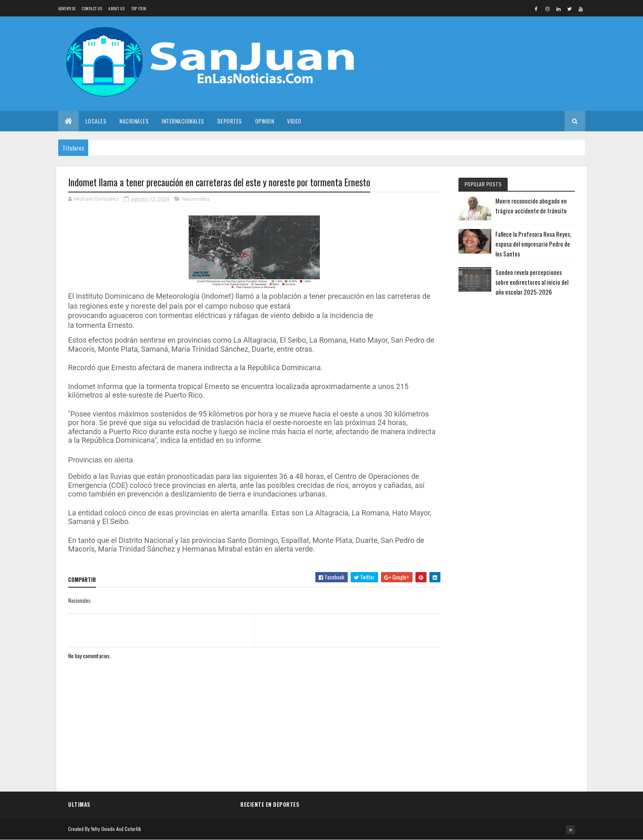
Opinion (265, 121)
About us (116, 8)
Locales (96, 121)
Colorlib (133, 829)
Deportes (230, 121)
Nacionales (134, 121)
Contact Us (92, 8)
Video (294, 121)
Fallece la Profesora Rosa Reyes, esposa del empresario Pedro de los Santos (533, 244)
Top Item (139, 8)
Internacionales (183, 121)
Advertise (67, 8)
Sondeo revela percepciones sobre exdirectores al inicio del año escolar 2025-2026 (532, 282)
